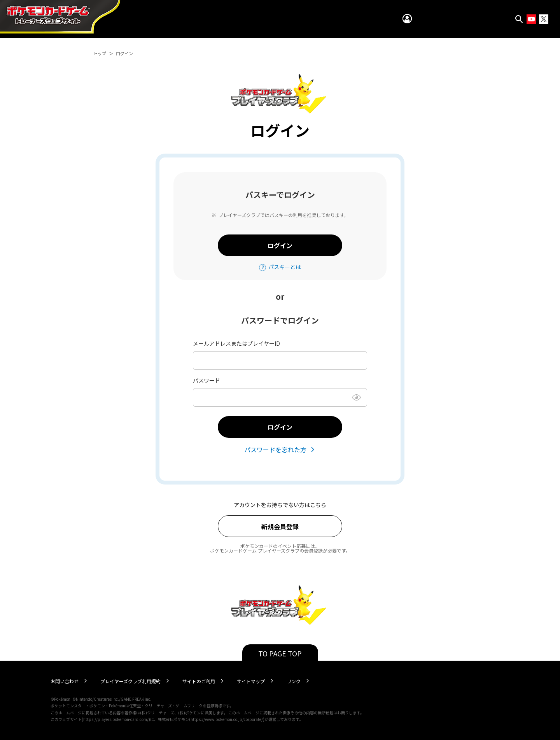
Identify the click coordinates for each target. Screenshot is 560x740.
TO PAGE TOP (280, 653)
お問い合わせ (65, 681)
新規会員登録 (280, 527)
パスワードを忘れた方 (275, 450)
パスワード (206, 380)
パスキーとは (285, 267)
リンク (294, 681)
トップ (100, 53)
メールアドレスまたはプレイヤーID (236, 343)
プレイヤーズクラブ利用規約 (130, 681)
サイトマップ (251, 681)
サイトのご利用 (199, 681)
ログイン (280, 245)
